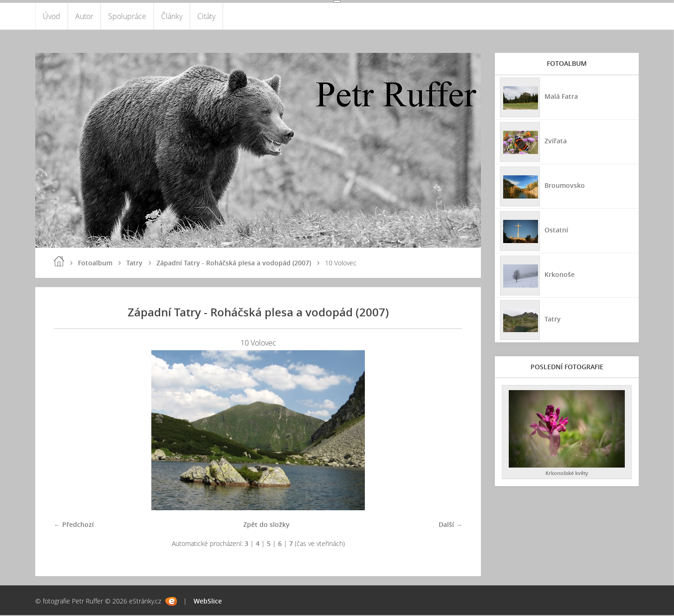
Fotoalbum (95, 264)
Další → (450, 525)
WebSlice (208, 602)
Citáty (206, 17)
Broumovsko (564, 186)
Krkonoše (559, 275)
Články (172, 17)
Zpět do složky (266, 525)
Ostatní (556, 230)
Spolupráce (127, 17)
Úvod (52, 17)
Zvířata (555, 141)
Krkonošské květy (567, 474)
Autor (84, 17)
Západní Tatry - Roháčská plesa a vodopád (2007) (234, 264)
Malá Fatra (561, 97)
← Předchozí (74, 525)
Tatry (134, 264)
